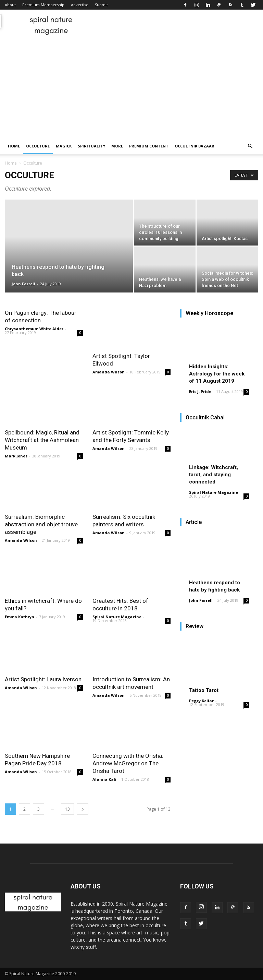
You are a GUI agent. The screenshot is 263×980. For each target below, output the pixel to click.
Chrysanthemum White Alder (34, 329)
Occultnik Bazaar (195, 146)
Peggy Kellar (201, 701)
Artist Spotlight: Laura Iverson (43, 679)
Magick (64, 146)
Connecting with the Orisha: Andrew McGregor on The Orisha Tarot (128, 763)
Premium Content (149, 146)
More (117, 146)
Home (14, 146)
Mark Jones (16, 456)
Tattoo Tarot (204, 690)
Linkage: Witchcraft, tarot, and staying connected (214, 475)
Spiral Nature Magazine (117, 617)
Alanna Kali (104, 779)
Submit (101, 5)
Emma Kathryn (20, 617)
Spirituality (91, 146)
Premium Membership (43, 5)
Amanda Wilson (109, 372)
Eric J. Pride (200, 391)
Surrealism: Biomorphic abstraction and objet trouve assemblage (41, 524)
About (10, 5)
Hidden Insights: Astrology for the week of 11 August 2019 (217, 374)
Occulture (38, 146)
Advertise (80, 5)
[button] (250, 146)
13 (67, 809)
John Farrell (23, 284)
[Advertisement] (131, 86)
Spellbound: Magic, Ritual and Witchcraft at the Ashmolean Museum (42, 440)
